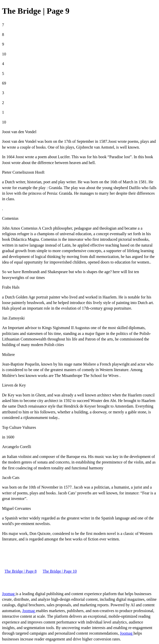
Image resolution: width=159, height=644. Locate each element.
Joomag (9, 594)
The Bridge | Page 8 (21, 571)
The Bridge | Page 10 (60, 571)
